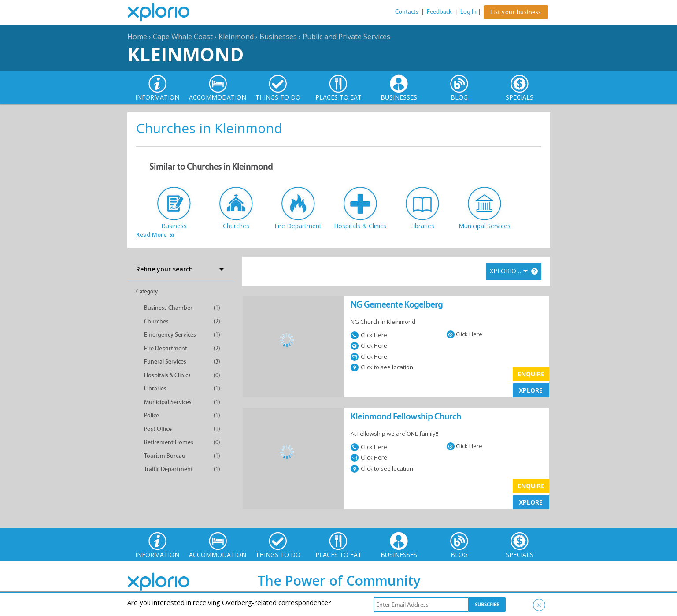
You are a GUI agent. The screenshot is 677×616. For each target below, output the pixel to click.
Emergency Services (170, 335)
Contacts (407, 12)
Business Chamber (168, 308)
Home (137, 37)
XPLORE (531, 390)
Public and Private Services (346, 37)
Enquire (531, 374)
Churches (156, 321)
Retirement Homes (169, 442)
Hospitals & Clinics (167, 375)
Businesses (278, 37)
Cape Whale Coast (183, 37)
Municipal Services (168, 402)
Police (152, 415)
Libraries (155, 388)
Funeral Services (165, 362)
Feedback (439, 12)
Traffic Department (168, 469)
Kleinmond (236, 37)
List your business (516, 12)
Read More (152, 235)
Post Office (158, 429)
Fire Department (166, 348)
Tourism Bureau (165, 456)
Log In (468, 12)
